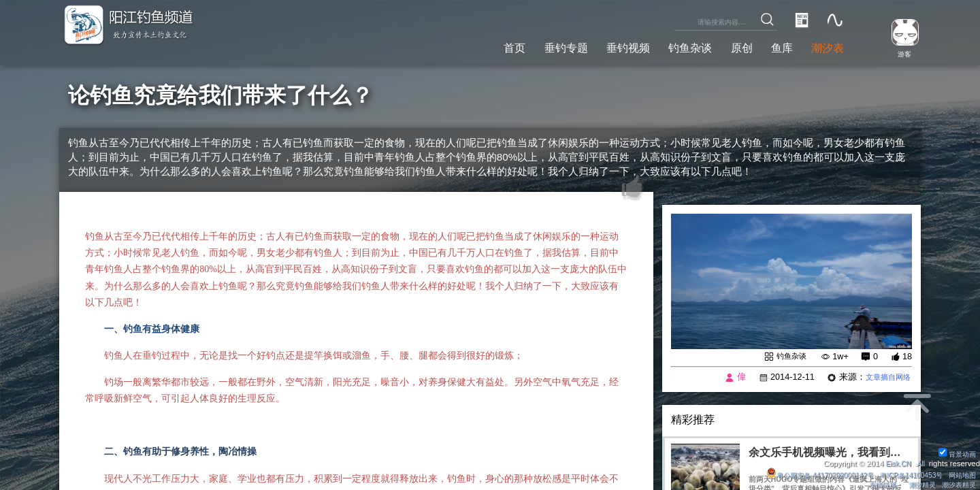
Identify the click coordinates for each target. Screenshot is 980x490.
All (920, 463)
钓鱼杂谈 (672, 46)
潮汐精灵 (917, 485)
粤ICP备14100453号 (905, 474)
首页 (477, 46)
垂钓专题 (534, 46)
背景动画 (955, 453)
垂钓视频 (603, 46)
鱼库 (774, 46)
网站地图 (961, 474)
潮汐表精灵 (957, 485)
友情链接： (877, 485)
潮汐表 (825, 46)
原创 (729, 46)
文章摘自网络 (884, 378)
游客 (900, 54)
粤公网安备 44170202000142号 (805, 474)
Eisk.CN (895, 463)
